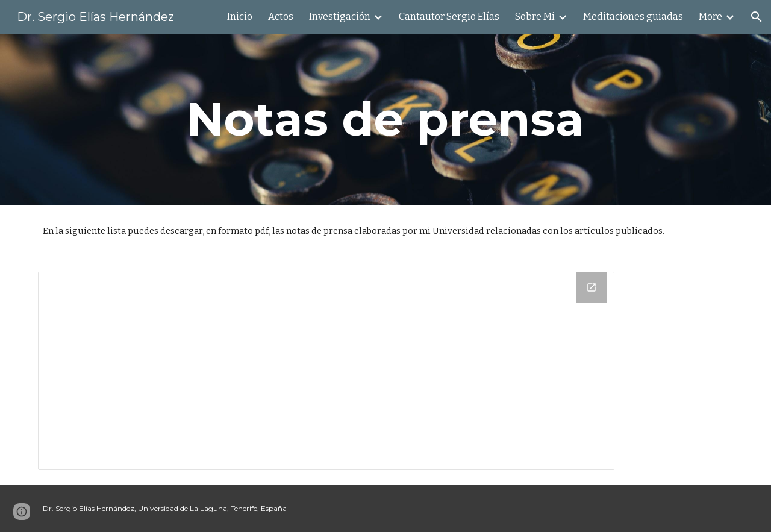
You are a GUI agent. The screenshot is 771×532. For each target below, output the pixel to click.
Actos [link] (281, 17)
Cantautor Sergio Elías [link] (449, 17)
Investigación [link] (340, 17)
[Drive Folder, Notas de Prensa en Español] (326, 371)
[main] (385, 119)
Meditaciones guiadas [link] (633, 17)
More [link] (710, 17)
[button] (757, 17)
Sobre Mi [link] (535, 17)
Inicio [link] (240, 17)
